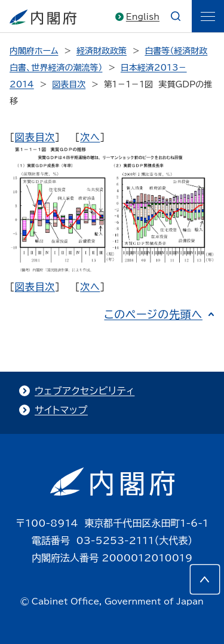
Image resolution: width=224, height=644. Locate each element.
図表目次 (69, 84)
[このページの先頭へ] (205, 579)
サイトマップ (61, 410)
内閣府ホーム (34, 51)
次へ (90, 137)
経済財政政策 (102, 51)
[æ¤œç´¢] (176, 16)
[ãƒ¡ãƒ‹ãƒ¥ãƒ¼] (208, 16)
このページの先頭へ (153, 314)
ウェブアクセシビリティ (85, 391)
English (143, 17)
